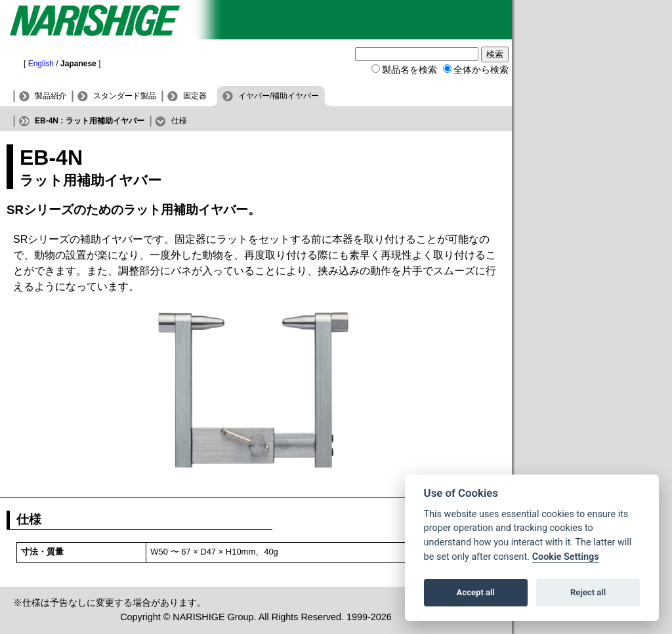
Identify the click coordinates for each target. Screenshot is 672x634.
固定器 (195, 96)
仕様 (179, 121)
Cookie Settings (566, 557)
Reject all (588, 592)
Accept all (476, 592)
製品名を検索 (409, 70)
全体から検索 (481, 70)
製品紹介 (51, 96)
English (41, 64)
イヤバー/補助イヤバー (279, 96)
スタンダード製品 (125, 96)
